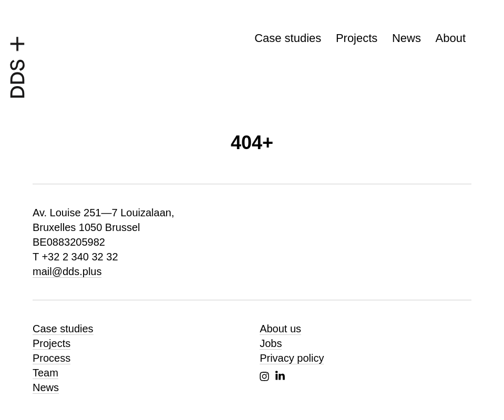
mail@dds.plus (67, 271)
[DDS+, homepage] (17, 65)
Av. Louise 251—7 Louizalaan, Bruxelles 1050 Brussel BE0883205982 (103, 227)
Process (52, 358)
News (407, 38)
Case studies (288, 38)
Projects (357, 38)
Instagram (264, 376)
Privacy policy (292, 358)
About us (280, 329)
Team (45, 373)
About (451, 38)
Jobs (271, 343)
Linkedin (280, 375)
